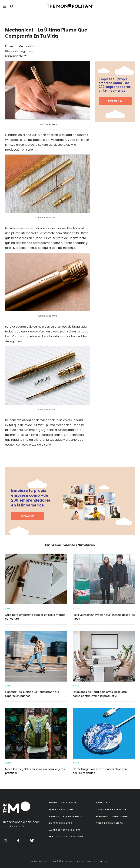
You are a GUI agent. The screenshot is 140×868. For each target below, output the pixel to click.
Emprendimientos (61, 823)
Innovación (67, 837)
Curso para (111, 810)
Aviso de (110, 823)
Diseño (9, 609)
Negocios (63, 803)
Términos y (112, 816)
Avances (65, 830)
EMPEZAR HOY (115, 101)
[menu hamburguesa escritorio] (4, 6)
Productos (66, 816)
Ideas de (61, 810)
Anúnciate (103, 803)
